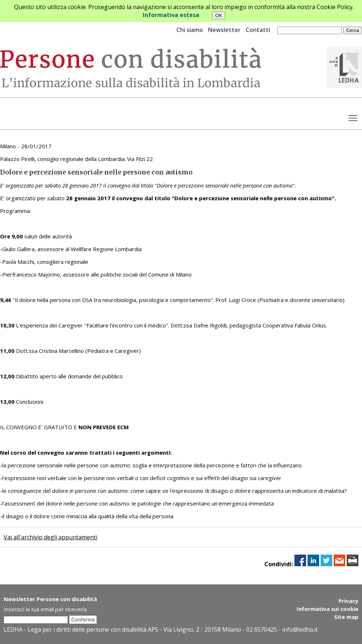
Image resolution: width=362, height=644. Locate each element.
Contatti (258, 30)
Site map (346, 617)
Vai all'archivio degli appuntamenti (50, 537)
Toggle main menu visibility (353, 117)
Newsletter (224, 30)
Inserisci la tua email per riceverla (45, 609)
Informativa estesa (171, 15)
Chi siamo (190, 30)
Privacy (348, 601)
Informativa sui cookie (328, 609)
